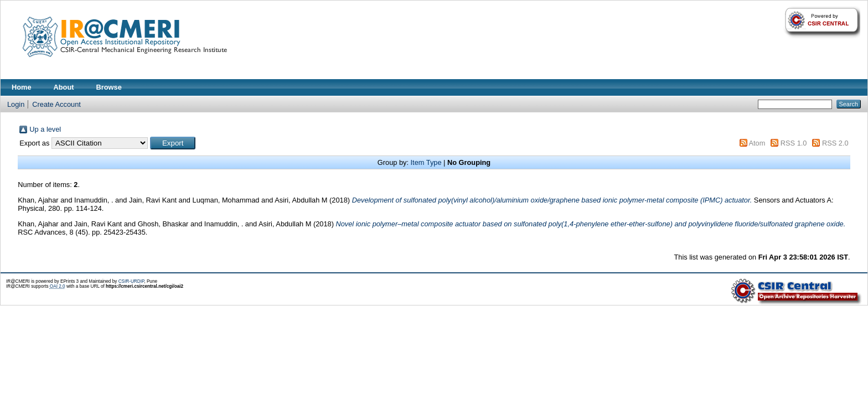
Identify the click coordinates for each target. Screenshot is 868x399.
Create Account (56, 104)
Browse (109, 87)
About (64, 87)
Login (16, 104)
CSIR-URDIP (131, 281)
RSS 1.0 (794, 143)
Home (22, 87)
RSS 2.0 (835, 143)
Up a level (45, 129)
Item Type (426, 162)
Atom (757, 143)
